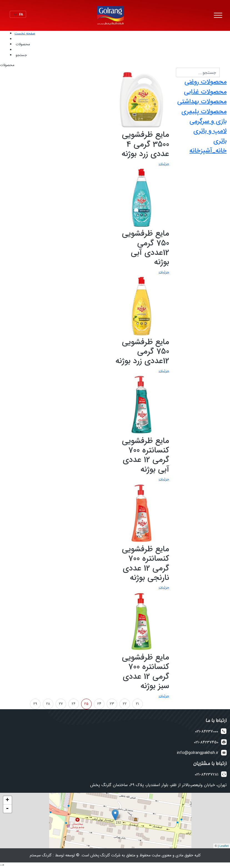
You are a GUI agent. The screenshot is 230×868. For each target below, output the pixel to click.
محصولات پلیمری (204, 112)
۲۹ (35, 704)
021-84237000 (207, 732)
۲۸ (48, 704)
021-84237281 (207, 775)
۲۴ (99, 704)
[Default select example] (18, 14)
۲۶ (74, 704)
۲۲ (125, 704)
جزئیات (164, 164)
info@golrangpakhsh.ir (198, 753)
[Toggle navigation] (218, 15)
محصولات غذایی (205, 92)
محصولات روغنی (206, 82)
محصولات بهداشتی (202, 102)
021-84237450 (206, 742)
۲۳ (112, 704)
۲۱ (137, 704)
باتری (220, 141)
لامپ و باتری (210, 131)
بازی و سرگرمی (208, 121)
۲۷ (61, 704)
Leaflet (224, 846)
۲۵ (86, 704)
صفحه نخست (25, 33)
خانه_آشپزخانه (208, 151)
